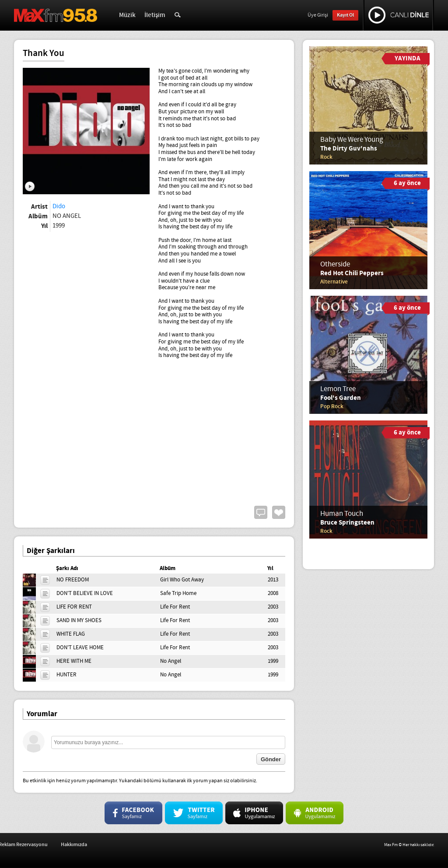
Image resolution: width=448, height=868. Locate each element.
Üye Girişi (318, 15)
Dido (59, 206)
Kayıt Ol (345, 15)
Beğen (279, 512)
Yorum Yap (261, 512)
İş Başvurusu (57, 845)
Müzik (127, 15)
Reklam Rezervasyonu (109, 845)
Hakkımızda (160, 845)
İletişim (155, 15)
